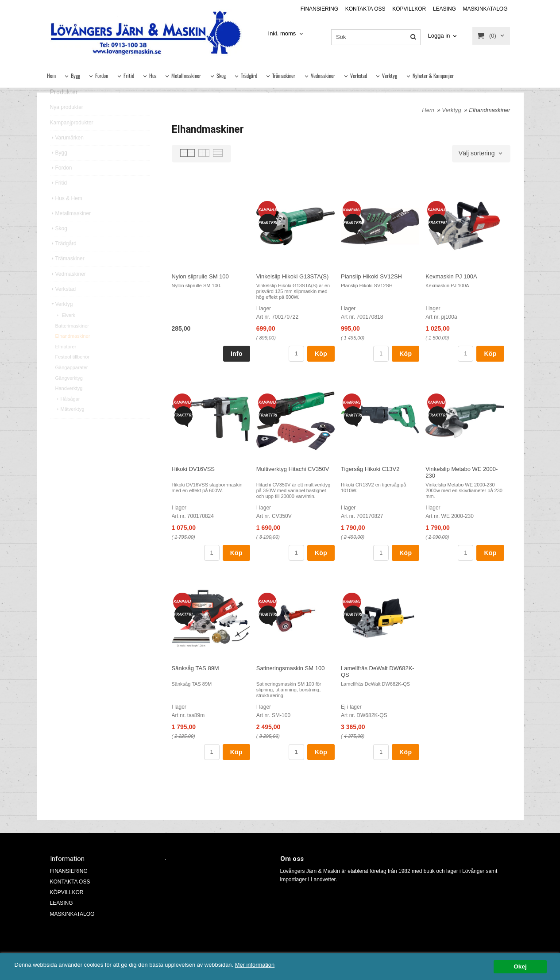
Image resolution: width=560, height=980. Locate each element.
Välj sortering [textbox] (477, 153)
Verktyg (390, 75)
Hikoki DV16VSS (193, 469)
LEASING (444, 9)
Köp (321, 354)
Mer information (268, 965)
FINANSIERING (319, 9)
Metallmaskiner (186, 75)
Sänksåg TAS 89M (195, 668)
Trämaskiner (284, 75)
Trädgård (249, 75)
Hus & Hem (66, 216)
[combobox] (287, 34)
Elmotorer (66, 364)
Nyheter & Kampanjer (433, 75)
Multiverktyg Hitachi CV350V (293, 469)
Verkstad (359, 75)
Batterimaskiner (72, 343)
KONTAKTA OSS (365, 9)
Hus (153, 75)
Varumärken (67, 155)
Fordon (102, 75)
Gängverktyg (69, 395)
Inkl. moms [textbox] (282, 34)
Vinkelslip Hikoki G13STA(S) (293, 276)
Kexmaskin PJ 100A (451, 276)
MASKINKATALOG (485, 9)
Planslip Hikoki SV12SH (371, 276)
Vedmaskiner (323, 75)
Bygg (75, 75)
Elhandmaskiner (73, 353)
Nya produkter (67, 124)
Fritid (129, 75)
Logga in (439, 36)
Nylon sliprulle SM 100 (200, 276)
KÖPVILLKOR (409, 9)
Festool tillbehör (73, 374)
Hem (51, 75)
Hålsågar (68, 416)
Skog (221, 75)
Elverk (66, 332)
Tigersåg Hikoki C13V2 (370, 469)
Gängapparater (72, 385)
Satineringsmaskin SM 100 (291, 668)
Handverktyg (69, 405)
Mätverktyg (70, 426)
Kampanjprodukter (72, 140)
